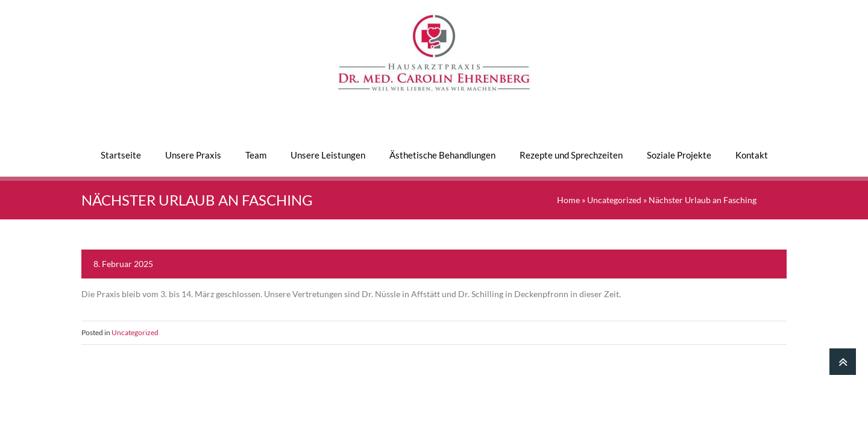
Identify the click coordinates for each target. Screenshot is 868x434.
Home (568, 200)
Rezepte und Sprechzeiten (571, 155)
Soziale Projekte (679, 155)
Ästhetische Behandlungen (442, 155)
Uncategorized (614, 200)
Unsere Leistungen (328, 155)
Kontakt (752, 155)
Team (256, 155)
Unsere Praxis (193, 155)
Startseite (121, 155)
